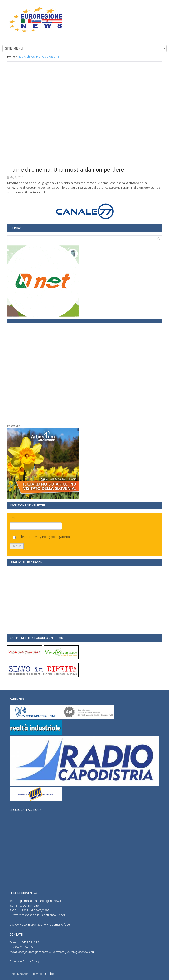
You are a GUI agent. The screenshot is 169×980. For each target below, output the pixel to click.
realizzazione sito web (27, 974)
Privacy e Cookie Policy (24, 961)
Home (11, 57)
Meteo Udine (14, 426)
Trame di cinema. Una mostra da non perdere (66, 170)
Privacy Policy (41, 537)
